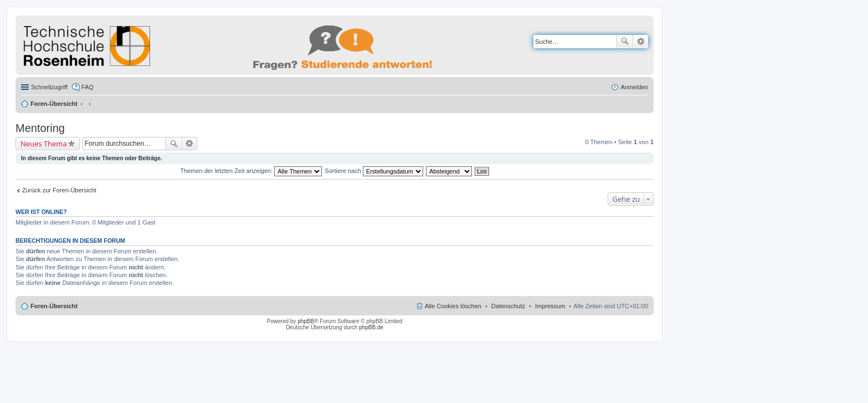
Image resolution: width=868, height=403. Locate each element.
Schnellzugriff (49, 87)
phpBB (306, 321)
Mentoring (40, 128)
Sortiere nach (374, 171)
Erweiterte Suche (641, 42)
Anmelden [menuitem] (634, 87)
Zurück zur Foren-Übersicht (59, 190)
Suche (625, 42)
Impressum (550, 306)
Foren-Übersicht (54, 104)
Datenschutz (508, 306)
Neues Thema (44, 144)
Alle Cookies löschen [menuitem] (453, 306)
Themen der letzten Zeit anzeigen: (251, 171)
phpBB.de (371, 327)
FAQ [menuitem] (88, 87)
